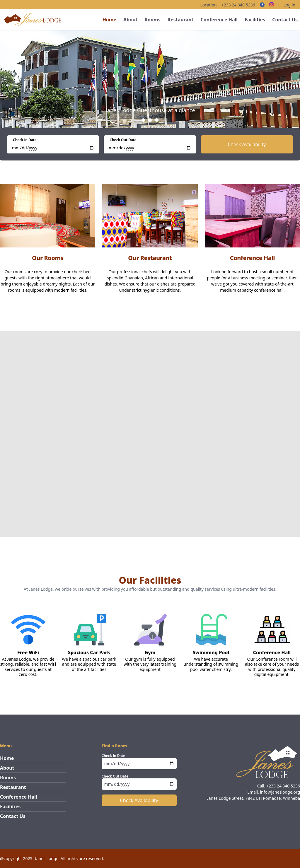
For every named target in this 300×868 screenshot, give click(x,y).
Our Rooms (48, 258)
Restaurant (181, 20)
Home (109, 20)
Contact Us (285, 20)
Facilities (255, 20)
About (131, 20)
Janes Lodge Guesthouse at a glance (150, 110)
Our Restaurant (150, 258)
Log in (289, 5)
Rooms (153, 20)
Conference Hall (219, 20)
